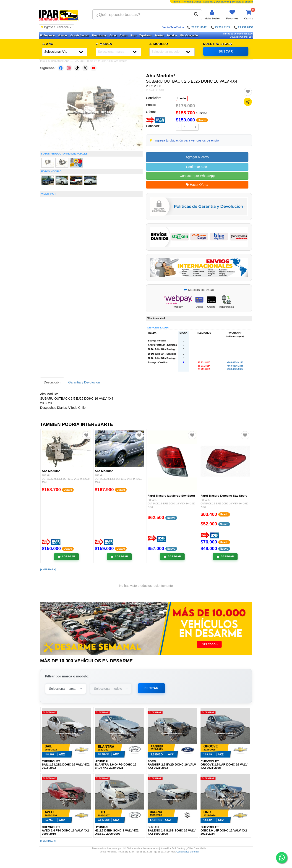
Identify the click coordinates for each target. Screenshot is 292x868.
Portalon (172, 35)
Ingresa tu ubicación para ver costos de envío (187, 140)
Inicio (177, 2)
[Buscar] (196, 15)
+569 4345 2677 (235, 369)
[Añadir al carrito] (66, 557)
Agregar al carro (197, 157)
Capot (113, 35)
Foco (133, 35)
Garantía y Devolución (216, 2)
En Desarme (47, 35)
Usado (182, 98)
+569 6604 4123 (235, 363)
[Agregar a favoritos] (248, 92)
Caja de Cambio (80, 35)
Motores (63, 35)
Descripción (52, 382)
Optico (124, 35)
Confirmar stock (197, 167)
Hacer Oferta (197, 185)
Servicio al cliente (242, 2)
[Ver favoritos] (232, 15)
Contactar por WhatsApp (197, 176)
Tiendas (187, 2)
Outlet (197, 2)
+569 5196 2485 (235, 366)
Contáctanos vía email (188, 852)
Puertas (159, 35)
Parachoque (99, 35)
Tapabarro (145, 35)
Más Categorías (189, 35)
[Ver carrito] (249, 15)
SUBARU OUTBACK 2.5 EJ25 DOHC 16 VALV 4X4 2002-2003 (80, 61)
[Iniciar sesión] (212, 15)
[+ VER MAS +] (48, 570)
